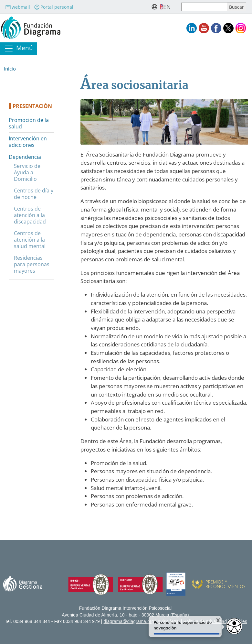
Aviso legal (169, 622)
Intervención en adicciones (28, 142)
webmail (18, 7)
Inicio (10, 69)
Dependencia (25, 157)
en (167, 7)
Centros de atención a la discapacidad (30, 215)
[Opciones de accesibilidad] (234, 626)
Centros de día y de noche (34, 194)
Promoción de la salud (29, 123)
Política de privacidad (205, 622)
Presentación (32, 106)
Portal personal (54, 7)
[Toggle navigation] (18, 49)
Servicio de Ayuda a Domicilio (27, 172)
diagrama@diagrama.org (129, 622)
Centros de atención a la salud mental (30, 240)
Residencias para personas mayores (32, 264)
